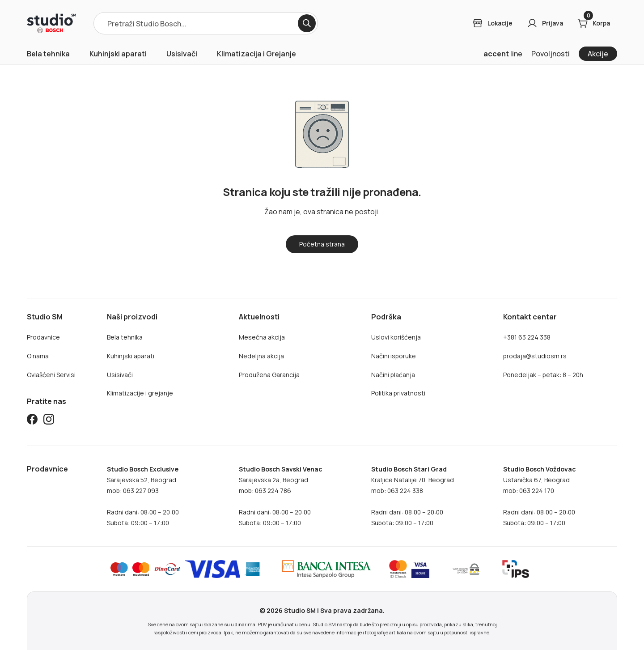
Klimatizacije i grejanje (140, 393)
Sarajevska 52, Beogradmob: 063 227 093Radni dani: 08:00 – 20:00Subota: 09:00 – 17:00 (143, 496)
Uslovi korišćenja (396, 337)
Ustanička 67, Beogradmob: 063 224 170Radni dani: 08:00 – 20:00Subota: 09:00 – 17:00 (539, 496)
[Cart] (594, 23)
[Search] (307, 23)
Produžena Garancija (269, 375)
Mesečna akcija (262, 337)
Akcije (598, 54)
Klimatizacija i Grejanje (256, 54)
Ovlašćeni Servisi (51, 375)
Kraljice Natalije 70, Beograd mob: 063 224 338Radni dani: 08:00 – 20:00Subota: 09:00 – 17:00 (413, 496)
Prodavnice (43, 337)
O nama (38, 356)
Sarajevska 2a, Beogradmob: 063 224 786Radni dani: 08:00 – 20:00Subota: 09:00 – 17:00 (280, 496)
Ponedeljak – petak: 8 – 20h (543, 375)
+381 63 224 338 (527, 337)
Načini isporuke (394, 356)
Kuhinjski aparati (118, 54)
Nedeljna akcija (261, 356)
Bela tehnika (48, 54)
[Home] (51, 23)
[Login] (492, 23)
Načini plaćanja (393, 375)
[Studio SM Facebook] (32, 421)
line (503, 54)
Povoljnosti (551, 54)
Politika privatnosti (398, 393)
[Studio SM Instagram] (49, 421)
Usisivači (182, 54)
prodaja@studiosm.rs (535, 356)
